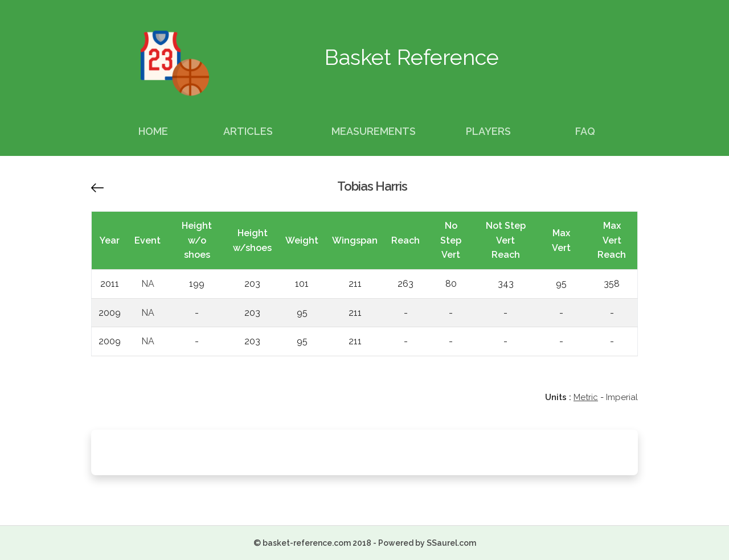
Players (488, 131)
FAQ (585, 131)
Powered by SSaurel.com (427, 543)
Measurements (374, 131)
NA (148, 284)
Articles (248, 131)
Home (153, 131)
